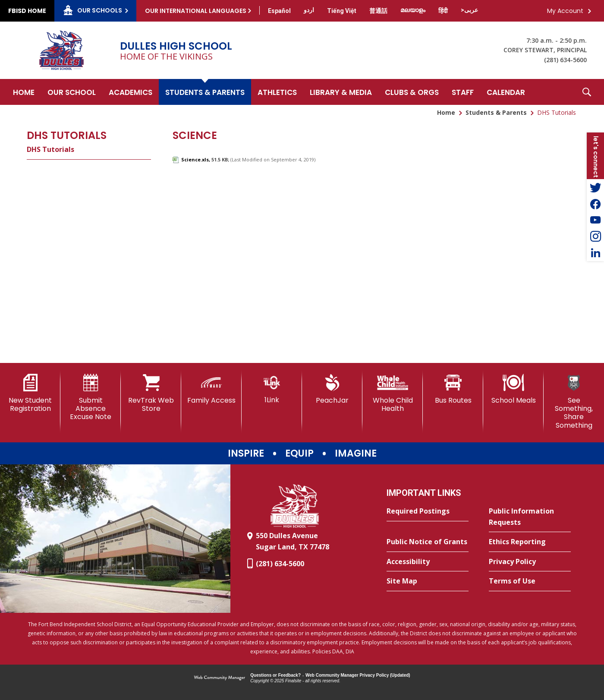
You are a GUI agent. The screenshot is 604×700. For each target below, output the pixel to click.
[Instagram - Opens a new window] (595, 236)
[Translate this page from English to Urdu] (309, 10)
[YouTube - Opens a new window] (595, 220)
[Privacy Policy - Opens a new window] (530, 562)
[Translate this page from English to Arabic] (469, 10)
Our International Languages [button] (196, 11)
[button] (587, 92)
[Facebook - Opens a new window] (595, 204)
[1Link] (272, 389)
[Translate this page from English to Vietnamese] (342, 11)
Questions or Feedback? (275, 675)
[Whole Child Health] (393, 393)
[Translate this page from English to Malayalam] (413, 10)
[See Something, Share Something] (574, 402)
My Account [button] (565, 11)
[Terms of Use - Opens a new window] (530, 581)
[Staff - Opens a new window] (463, 92)
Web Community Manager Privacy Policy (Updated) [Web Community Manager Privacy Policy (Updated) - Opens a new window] (358, 675)
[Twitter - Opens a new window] (595, 187)
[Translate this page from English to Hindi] (443, 11)
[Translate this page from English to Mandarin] (378, 11)
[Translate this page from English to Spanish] (279, 11)
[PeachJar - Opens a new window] (332, 389)
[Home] (24, 92)
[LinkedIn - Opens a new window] (595, 253)
